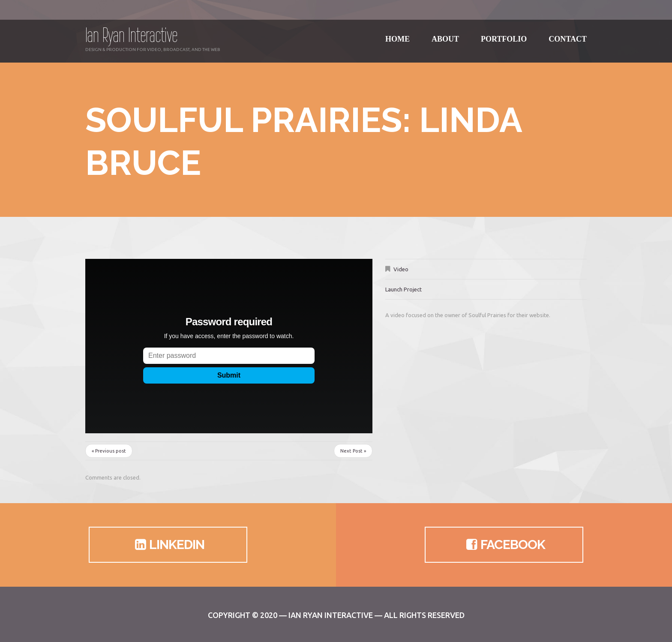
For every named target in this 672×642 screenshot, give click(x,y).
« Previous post (109, 451)
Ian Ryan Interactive (131, 35)
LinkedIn (168, 545)
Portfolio (504, 34)
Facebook (504, 545)
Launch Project (403, 289)
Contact (568, 34)
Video (401, 269)
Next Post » (353, 451)
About (445, 34)
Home (397, 34)
